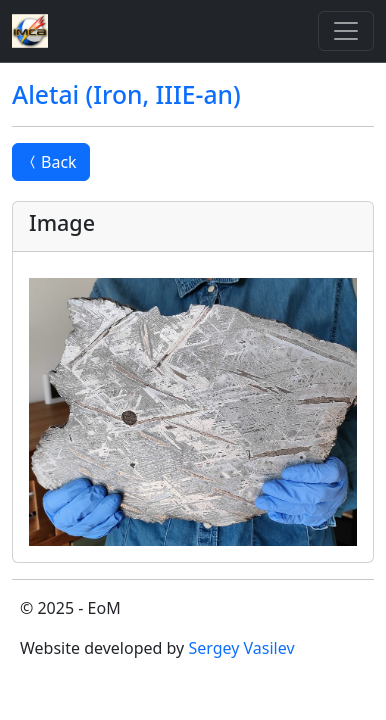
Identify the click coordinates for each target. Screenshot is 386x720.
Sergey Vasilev (241, 648)
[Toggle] (346, 31)
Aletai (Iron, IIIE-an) (126, 94)
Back (51, 162)
